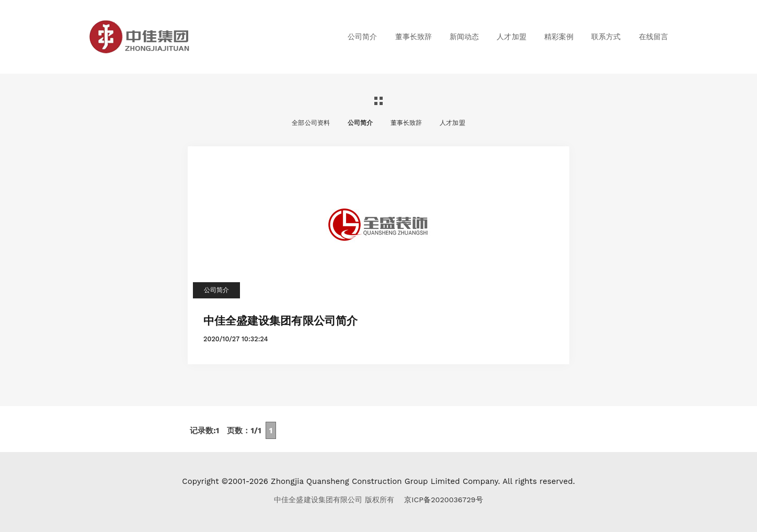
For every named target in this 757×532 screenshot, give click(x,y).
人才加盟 (511, 37)
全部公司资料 (311, 123)
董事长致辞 (414, 37)
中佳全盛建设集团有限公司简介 (280, 320)
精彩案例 (559, 37)
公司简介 (362, 37)
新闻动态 (464, 37)
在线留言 (653, 37)
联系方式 (606, 37)
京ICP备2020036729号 (444, 500)
